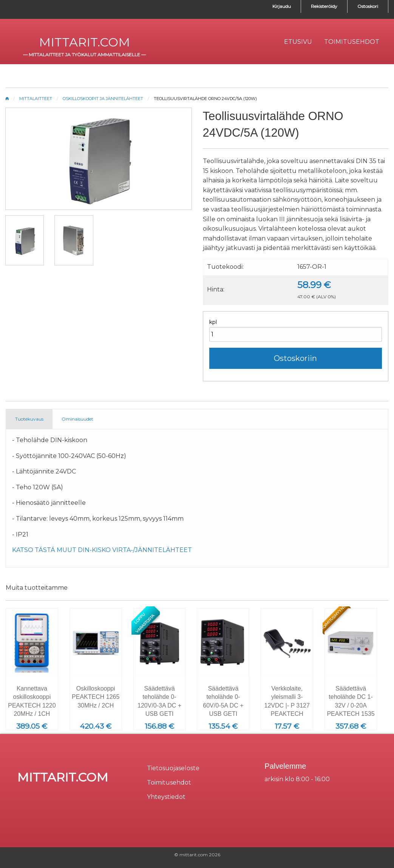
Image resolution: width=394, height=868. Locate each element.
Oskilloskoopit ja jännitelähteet (103, 99)
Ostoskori (368, 6)
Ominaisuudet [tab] (77, 419)
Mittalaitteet (36, 99)
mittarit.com (84, 42)
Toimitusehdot (169, 782)
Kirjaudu (282, 6)
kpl (213, 322)
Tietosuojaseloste (173, 768)
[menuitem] (298, 42)
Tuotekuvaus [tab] (29, 419)
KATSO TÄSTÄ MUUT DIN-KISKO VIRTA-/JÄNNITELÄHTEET (102, 550)
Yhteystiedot (166, 797)
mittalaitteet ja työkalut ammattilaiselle (84, 55)
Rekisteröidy (324, 6)
